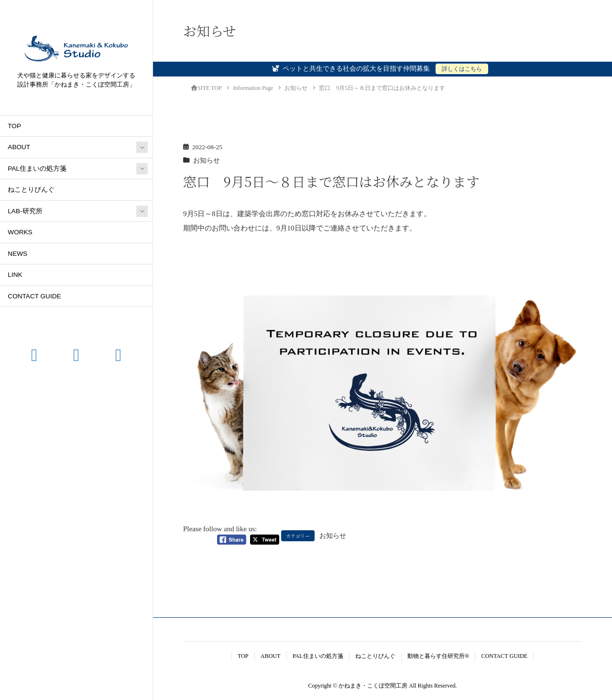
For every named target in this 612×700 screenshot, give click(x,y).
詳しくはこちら (462, 69)
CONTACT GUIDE (34, 296)
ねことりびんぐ (31, 190)
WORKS (20, 232)
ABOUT (19, 147)
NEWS (17, 254)
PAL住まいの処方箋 (37, 169)
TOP (14, 126)
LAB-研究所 (25, 211)
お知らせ (207, 160)
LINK (15, 275)
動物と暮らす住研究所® (438, 656)
